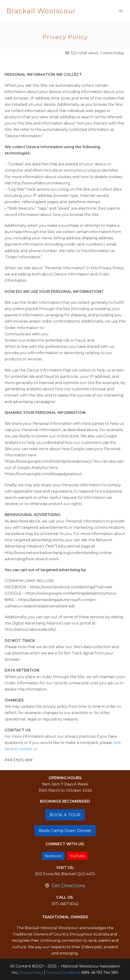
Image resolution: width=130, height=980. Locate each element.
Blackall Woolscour (41, 11)
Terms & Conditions (63, 972)
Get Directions (68, 886)
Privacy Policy (31, 972)
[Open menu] (121, 11)
